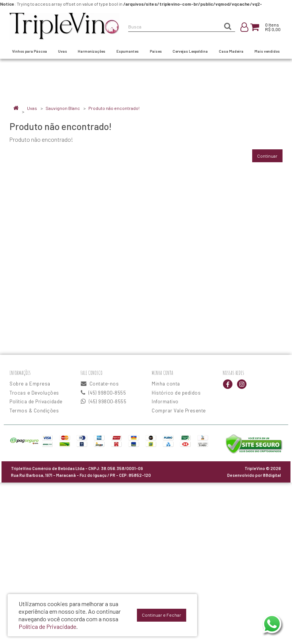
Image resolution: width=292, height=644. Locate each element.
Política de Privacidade (36, 401)
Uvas (32, 108)
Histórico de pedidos (176, 393)
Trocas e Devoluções (34, 393)
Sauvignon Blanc (63, 108)
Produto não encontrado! (114, 108)
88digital (272, 475)
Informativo (165, 401)
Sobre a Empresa (30, 384)
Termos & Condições (34, 411)
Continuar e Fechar (162, 615)
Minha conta (166, 384)
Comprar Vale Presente (179, 411)
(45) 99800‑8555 (104, 393)
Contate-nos (100, 384)
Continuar (267, 156)
